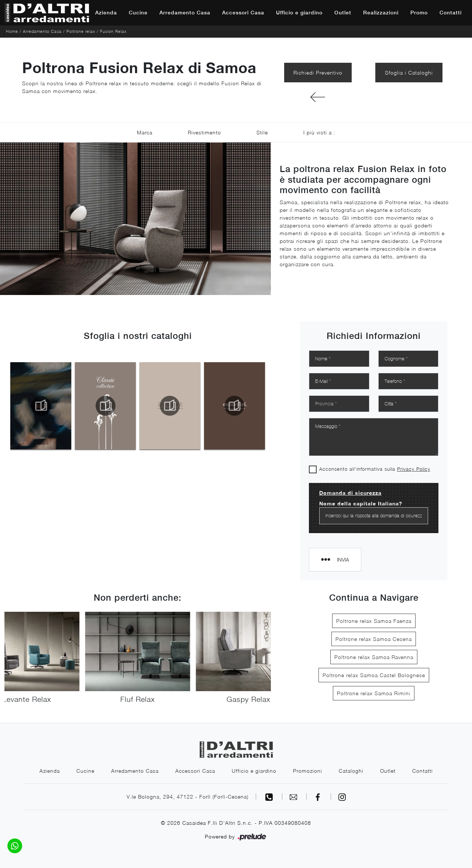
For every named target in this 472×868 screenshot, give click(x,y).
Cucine (138, 13)
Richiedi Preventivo (318, 73)
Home (12, 31)
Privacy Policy (414, 469)
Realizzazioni (381, 13)
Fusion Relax (113, 31)
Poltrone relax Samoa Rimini (374, 693)
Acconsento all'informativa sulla (375, 469)
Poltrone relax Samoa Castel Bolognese (374, 675)
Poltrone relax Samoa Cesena (374, 639)
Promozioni (308, 771)
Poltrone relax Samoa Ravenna (374, 657)
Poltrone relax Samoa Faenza (374, 621)
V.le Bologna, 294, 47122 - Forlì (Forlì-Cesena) (187, 797)
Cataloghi (351, 771)
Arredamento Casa (185, 13)
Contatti (451, 13)
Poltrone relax (81, 31)
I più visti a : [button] (319, 132)
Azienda (106, 13)
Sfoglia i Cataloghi (409, 73)
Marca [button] (145, 132)
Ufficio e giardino (299, 13)
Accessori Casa (243, 13)
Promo (419, 13)
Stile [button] (262, 132)
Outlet (343, 13)
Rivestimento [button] (204, 132)
